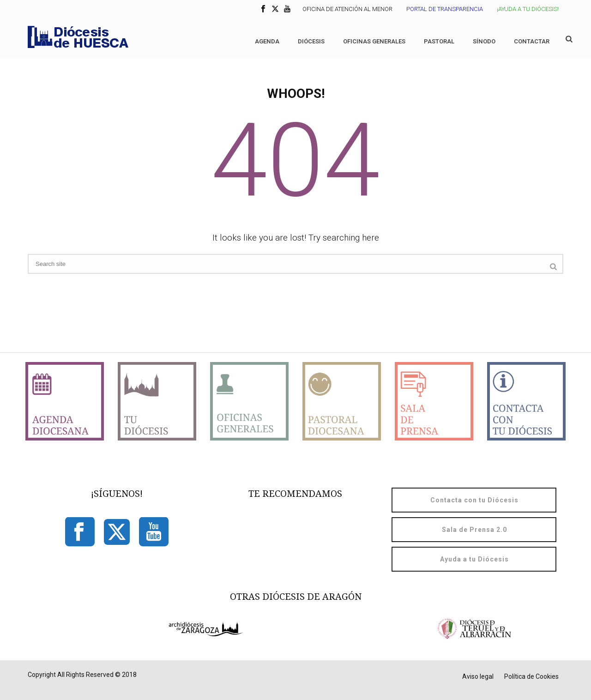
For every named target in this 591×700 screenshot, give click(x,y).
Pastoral (439, 41)
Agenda (267, 41)
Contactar (532, 41)
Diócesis (311, 41)
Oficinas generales (374, 41)
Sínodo (484, 41)
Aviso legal (478, 676)
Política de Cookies (531, 676)
